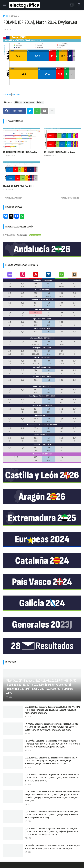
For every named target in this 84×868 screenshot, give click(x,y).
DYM (37, 290)
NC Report (37, 348)
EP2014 (15, 16)
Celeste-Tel (37, 406)
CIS (36, 309)
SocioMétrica (37, 299)
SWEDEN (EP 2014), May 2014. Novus (59, 152)
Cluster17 (37, 377)
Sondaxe (37, 444)
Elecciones (37, 454)
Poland (40, 102)
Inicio (6, 16)
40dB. (37, 328)
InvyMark (37, 367)
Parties (16, 95)
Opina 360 (37, 386)
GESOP (37, 357)
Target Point (37, 280)
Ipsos (37, 435)
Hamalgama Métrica (37, 396)
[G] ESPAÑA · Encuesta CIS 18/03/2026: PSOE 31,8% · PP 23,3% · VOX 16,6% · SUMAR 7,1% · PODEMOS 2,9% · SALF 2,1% (53, 847)
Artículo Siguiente (70, 198)
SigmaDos (37, 319)
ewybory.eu (29, 102)
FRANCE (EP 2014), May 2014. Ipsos (18, 186)
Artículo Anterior (13, 198)
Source (7, 95)
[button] (5, 5)
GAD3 (37, 415)
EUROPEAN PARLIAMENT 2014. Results (20, 152)
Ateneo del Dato (37, 338)
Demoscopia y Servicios (37, 425)
